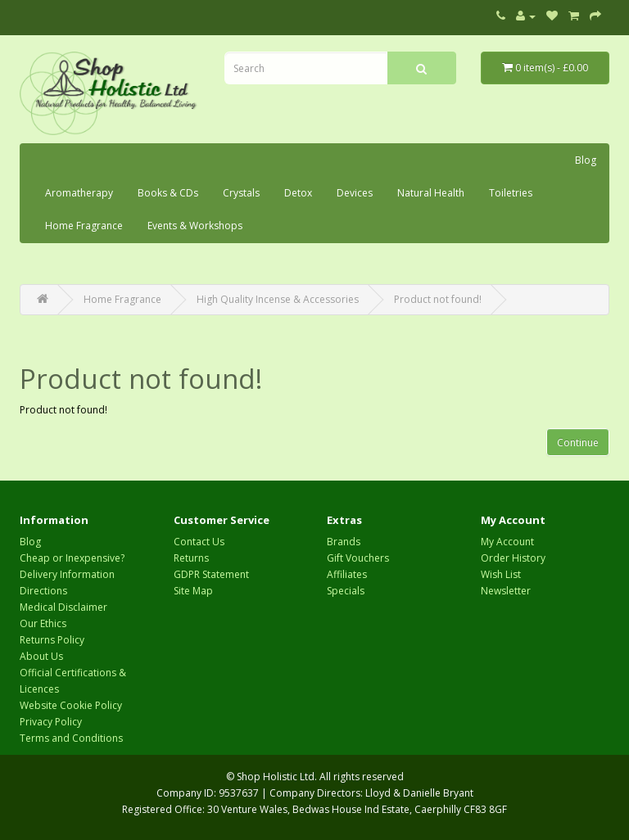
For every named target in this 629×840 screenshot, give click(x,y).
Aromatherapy (79, 193)
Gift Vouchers (358, 558)
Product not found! (438, 299)
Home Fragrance (84, 226)
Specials (346, 591)
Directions (43, 591)
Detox (298, 193)
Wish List (501, 574)
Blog (586, 160)
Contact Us (199, 542)
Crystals (241, 193)
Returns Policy (52, 640)
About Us (41, 656)
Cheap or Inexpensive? (72, 558)
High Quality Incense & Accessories (278, 299)
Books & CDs (168, 193)
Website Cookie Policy (71, 705)
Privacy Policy (51, 722)
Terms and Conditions (71, 738)
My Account (507, 542)
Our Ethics (43, 623)
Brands (344, 542)
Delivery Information (67, 574)
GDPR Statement (211, 574)
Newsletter (506, 591)
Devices (355, 193)
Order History (513, 558)
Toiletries (511, 193)
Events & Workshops (195, 226)
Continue (578, 443)
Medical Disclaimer (63, 607)
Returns (191, 558)
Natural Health (431, 193)
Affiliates (347, 574)
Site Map (193, 591)
